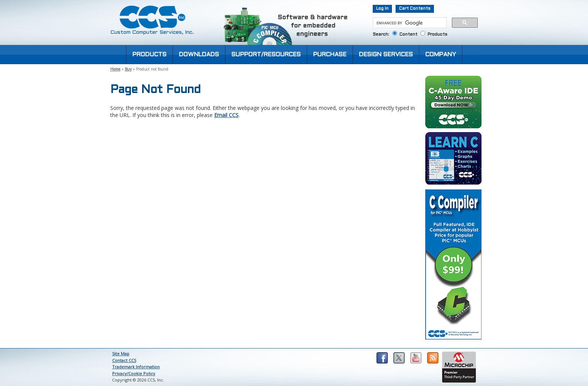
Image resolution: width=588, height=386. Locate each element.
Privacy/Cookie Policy (134, 373)
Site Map (121, 354)
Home (115, 69)
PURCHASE (330, 55)
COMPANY (441, 55)
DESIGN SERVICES (386, 55)
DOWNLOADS (199, 55)
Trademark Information (136, 367)
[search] (409, 23)
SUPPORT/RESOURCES (266, 55)
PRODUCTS (149, 55)
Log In (382, 9)
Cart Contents (415, 9)
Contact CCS (124, 360)
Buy (128, 69)
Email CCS (226, 115)
